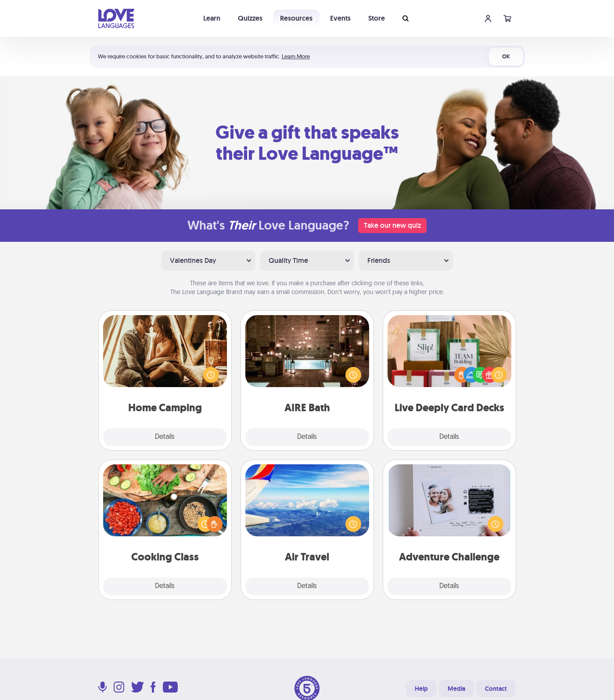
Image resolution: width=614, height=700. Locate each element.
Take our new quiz (392, 225)
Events (340, 18)
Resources (296, 18)
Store (377, 18)
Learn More (296, 56)
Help (421, 689)
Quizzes (250, 18)
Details (165, 437)
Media (456, 689)
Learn (212, 18)
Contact (496, 689)
